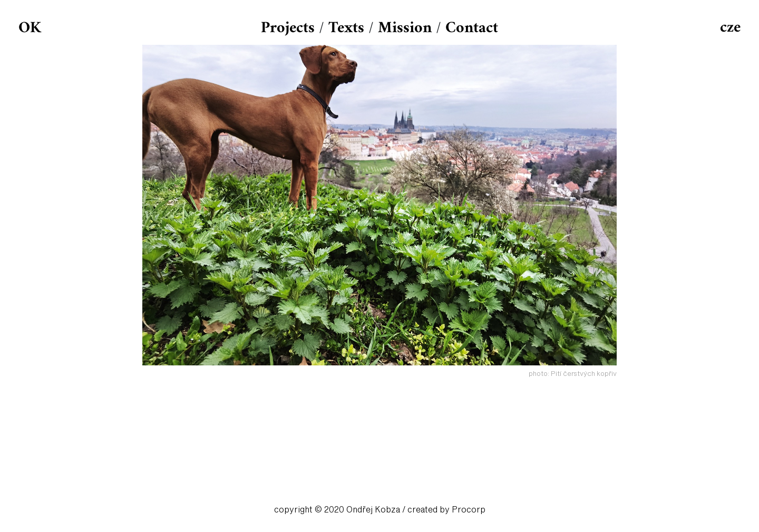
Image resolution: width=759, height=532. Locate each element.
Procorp (469, 510)
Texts (346, 28)
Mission (405, 28)
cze (730, 28)
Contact (472, 28)
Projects (288, 28)
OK (30, 28)
